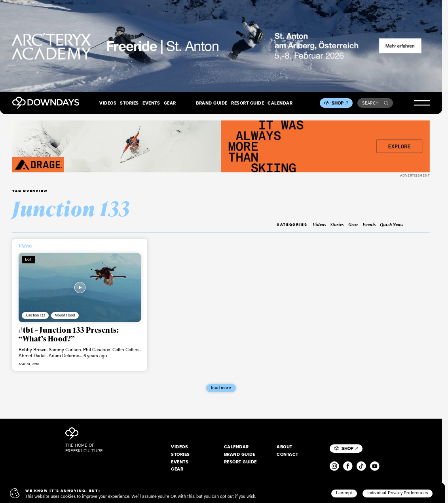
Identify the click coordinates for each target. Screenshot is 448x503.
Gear (170, 103)
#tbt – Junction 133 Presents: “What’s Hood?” (69, 334)
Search (375, 103)
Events (151, 103)
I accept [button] (344, 493)
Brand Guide (212, 103)
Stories (129, 103)
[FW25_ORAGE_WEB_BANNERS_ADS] (221, 147)
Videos (108, 103)
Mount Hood (65, 315)
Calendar (280, 103)
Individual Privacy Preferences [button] (398, 493)
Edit (28, 259)
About (284, 447)
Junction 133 (35, 315)
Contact (287, 454)
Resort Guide (248, 103)
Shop (340, 103)
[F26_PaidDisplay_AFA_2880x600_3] (221, 46)
